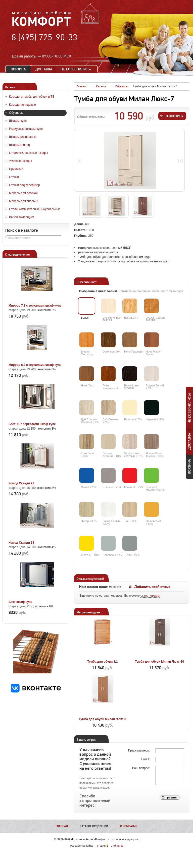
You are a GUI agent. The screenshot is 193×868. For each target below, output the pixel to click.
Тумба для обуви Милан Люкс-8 (102, 719)
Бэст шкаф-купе (20, 602)
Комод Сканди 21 (21, 483)
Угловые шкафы (20, 161)
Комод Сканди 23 (21, 543)
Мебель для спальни (24, 201)
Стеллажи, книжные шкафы (29, 153)
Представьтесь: (139, 750)
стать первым (150, 596)
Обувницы (16, 113)
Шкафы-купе (18, 121)
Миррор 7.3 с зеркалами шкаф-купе (35, 306)
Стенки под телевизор (25, 185)
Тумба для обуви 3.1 (102, 662)
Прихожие (16, 169)
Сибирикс (117, 846)
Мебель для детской (23, 193)
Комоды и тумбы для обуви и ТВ (32, 97)
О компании (129, 826)
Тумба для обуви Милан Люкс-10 (159, 662)
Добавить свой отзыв (152, 587)
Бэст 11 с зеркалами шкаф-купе (32, 424)
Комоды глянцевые (22, 105)
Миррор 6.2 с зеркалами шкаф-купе (35, 365)
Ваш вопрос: (141, 768)
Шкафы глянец (19, 145)
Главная (62, 826)
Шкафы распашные (23, 137)
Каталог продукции (94, 826)
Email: (146, 759)
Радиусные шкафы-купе (26, 129)
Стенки (14, 177)
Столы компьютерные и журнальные (35, 209)
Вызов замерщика (22, 217)
